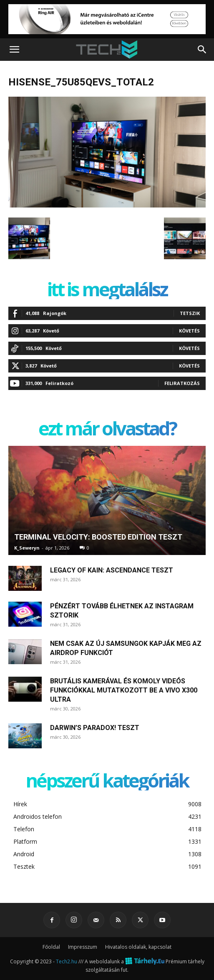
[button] (14, 50)
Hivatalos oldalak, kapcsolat (138, 947)
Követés (189, 331)
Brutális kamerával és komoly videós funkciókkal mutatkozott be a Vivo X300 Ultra (124, 690)
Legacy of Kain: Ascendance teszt (112, 570)
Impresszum (83, 947)
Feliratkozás (182, 383)
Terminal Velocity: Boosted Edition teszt (98, 537)
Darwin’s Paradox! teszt (95, 728)
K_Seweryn (27, 548)
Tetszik (190, 313)
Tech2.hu (67, 961)
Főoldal (51, 947)
